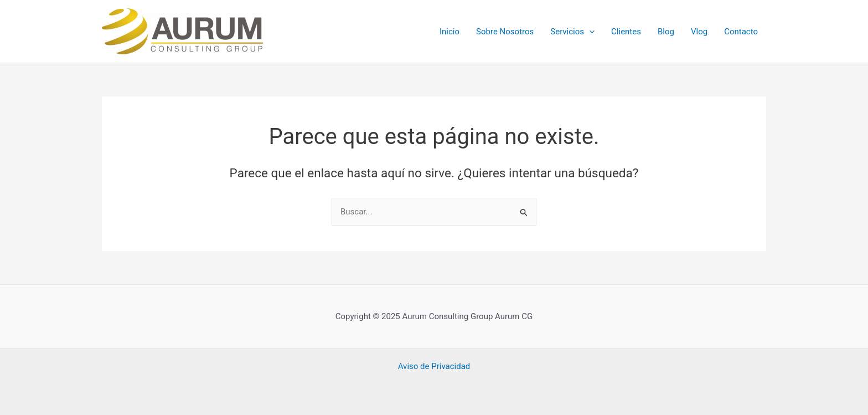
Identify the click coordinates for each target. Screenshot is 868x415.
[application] (589, 32)
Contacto (741, 32)
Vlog (699, 32)
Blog (666, 32)
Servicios (572, 32)
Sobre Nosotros (505, 32)
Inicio (449, 32)
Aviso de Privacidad (434, 366)
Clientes (626, 32)
